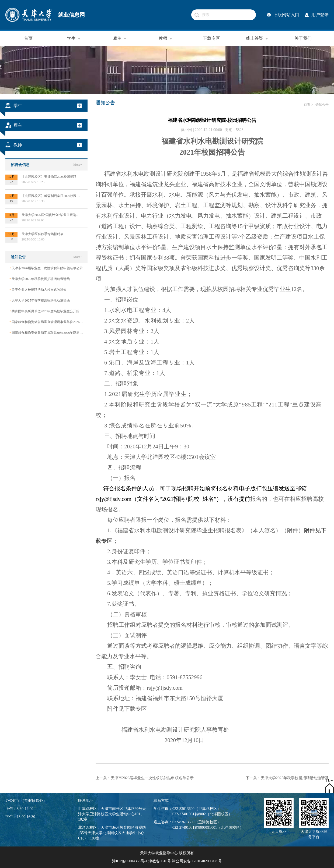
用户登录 (320, 15)
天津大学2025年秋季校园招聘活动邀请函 (40, 279)
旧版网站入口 (286, 15)
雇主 (120, 38)
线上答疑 (257, 38)
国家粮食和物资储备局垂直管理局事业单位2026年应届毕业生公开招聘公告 (46, 322)
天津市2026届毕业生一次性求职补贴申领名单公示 (46, 268)
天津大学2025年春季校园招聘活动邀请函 (40, 300)
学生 (74, 38)
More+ (78, 165)
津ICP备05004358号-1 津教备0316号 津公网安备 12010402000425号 (167, 861)
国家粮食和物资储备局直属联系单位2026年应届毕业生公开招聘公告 (46, 333)
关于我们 (303, 38)
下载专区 (211, 38)
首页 (28, 38)
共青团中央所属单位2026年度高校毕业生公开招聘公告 (46, 311)
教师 (166, 38)
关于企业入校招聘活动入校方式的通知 (38, 290)
